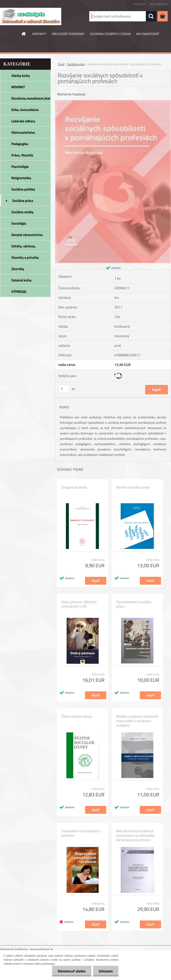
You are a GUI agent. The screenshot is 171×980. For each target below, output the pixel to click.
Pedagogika (20, 144)
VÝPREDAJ (19, 292)
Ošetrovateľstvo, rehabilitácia (23, 134)
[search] (151, 16)
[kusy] (64, 389)
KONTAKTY (39, 34)
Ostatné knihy (21, 280)
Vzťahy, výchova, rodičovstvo (24, 248)
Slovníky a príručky (25, 258)
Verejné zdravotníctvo (27, 235)
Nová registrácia (158, 4)
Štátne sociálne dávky (77, 717)
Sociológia (19, 223)
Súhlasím (106, 971)
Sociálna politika (23, 189)
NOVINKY (18, 87)
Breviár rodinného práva (133, 487)
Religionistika (21, 178)
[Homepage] (24, 34)
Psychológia (20, 167)
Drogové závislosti (74, 487)
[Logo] (31, 16)
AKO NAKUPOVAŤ (148, 34)
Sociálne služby (22, 212)
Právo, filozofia (22, 155)
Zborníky (18, 269)
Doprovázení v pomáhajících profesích (81, 833)
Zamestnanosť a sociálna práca (134, 604)
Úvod (61, 64)
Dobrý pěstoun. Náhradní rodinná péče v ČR (79, 604)
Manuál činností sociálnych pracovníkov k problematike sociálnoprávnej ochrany (135, 836)
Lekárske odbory (23, 121)
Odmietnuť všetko (72, 971)
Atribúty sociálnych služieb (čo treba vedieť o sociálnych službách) (137, 721)
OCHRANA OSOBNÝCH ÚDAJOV (111, 34)
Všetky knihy (21, 76)
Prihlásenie (139, 4)
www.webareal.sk (41, 949)
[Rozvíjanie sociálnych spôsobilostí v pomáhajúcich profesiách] (113, 102)
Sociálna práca (23, 201)
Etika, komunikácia (25, 110)
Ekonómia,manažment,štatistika (31, 98)
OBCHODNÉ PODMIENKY (68, 34)
